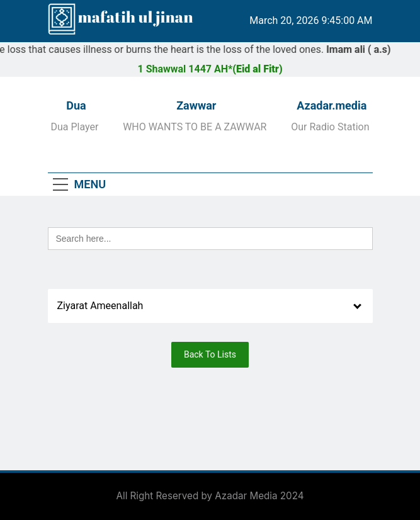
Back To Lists (210, 354)
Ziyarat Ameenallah (100, 306)
